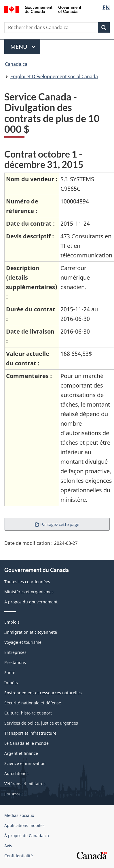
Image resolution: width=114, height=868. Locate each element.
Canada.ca (16, 64)
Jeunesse (13, 794)
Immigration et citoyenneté (31, 632)
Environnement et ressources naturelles (43, 693)
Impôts (11, 683)
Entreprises (15, 652)
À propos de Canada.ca (27, 836)
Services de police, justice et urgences (41, 723)
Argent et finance (21, 753)
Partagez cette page (57, 524)
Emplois (12, 622)
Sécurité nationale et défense (33, 703)
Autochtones (16, 773)
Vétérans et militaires (25, 784)
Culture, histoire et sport (28, 713)
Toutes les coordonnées (27, 582)
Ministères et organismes (29, 592)
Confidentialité (19, 856)
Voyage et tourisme (23, 642)
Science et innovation (25, 763)
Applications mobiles (24, 825)
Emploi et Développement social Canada (54, 76)
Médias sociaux (19, 815)
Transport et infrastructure (30, 733)
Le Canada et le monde (26, 743)
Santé (10, 672)
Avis (8, 846)
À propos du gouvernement (31, 602)
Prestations (15, 662)
